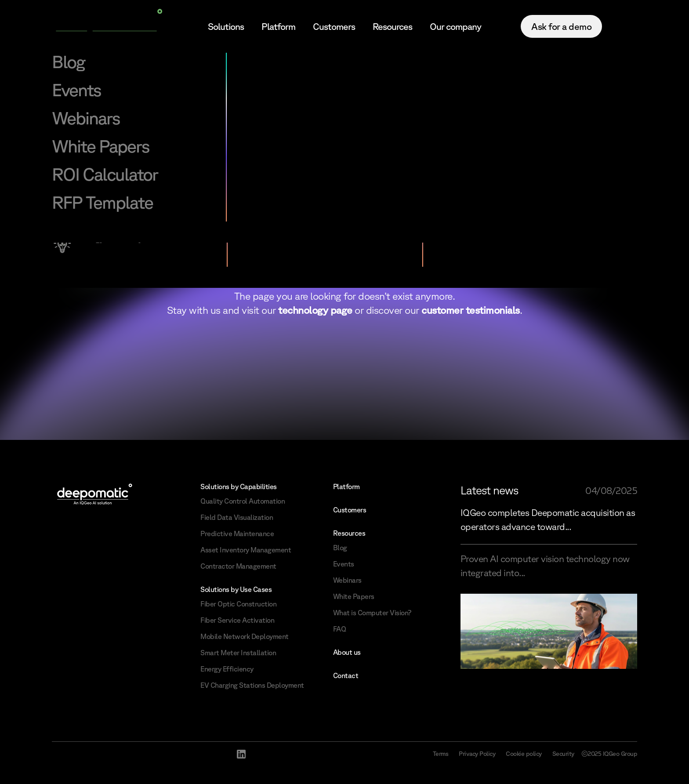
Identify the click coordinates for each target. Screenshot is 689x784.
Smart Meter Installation (238, 653)
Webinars (347, 580)
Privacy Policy (477, 754)
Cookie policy (524, 754)
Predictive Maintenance (237, 534)
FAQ (340, 629)
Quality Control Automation (243, 501)
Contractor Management (238, 566)
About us (347, 652)
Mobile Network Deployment (245, 636)
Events (344, 564)
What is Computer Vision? (372, 613)
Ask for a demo (561, 26)
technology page (315, 310)
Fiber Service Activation (237, 620)
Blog (340, 548)
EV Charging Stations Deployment (252, 685)
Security (563, 754)
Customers (334, 26)
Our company (455, 26)
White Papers (354, 596)
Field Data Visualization (237, 517)
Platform (278, 26)
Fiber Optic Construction (238, 604)
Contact (346, 675)
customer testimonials (471, 310)
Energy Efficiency (227, 669)
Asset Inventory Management (246, 550)
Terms (441, 754)
